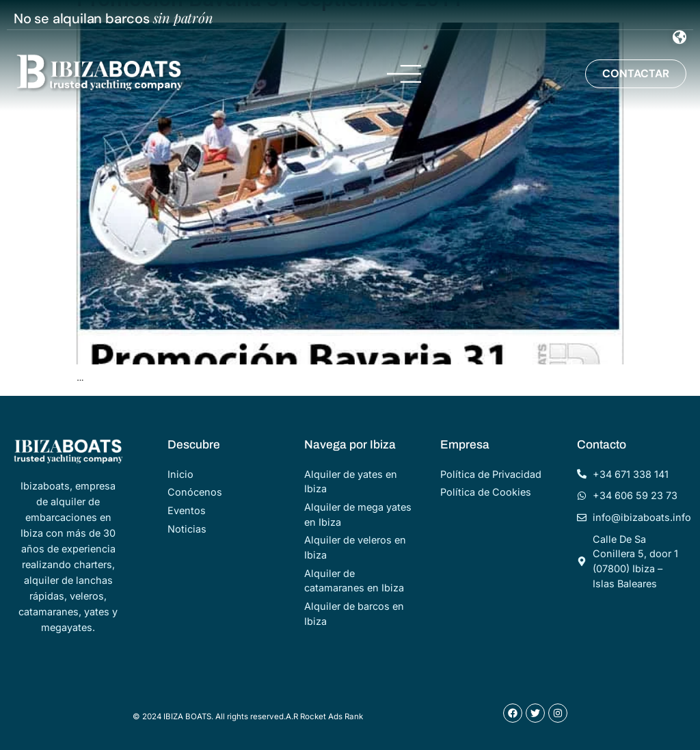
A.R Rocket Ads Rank (324, 716)
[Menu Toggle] (679, 37)
